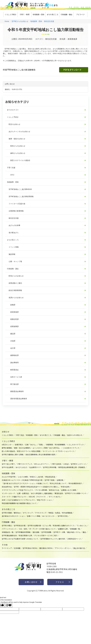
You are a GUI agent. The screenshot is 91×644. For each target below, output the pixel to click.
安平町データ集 (59, 532)
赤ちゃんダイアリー (42, 464)
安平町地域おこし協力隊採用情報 (20, 196)
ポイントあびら (55, 497)
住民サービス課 (14, 377)
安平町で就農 (50, 480)
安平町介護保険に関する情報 (13, 455)
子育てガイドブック (25, 464)
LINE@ (66, 464)
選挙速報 (36, 532)
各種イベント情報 (34, 516)
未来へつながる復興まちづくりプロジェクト (18, 500)
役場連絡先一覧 (8, 532)
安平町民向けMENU (30, 548)
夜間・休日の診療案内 (22, 448)
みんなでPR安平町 (9, 477)
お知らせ (6, 432)
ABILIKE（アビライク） (38, 497)
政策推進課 (13, 312)
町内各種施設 (67, 513)
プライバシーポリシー (63, 548)
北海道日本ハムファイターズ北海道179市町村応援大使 (22, 480)
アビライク (80, 14)
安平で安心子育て (8, 464)
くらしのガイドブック (75, 445)
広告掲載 (17, 548)
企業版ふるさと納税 (69, 490)
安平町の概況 (7, 526)
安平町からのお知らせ (20, 21)
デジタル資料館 (41, 490)
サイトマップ (7, 548)
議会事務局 (13, 363)
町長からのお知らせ (15, 276)
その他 (5, 545)
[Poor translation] (9, 605)
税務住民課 (13, 319)
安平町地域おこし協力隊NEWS (19, 189)
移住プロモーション (45, 500)
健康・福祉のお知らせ (16, 139)
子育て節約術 (56, 464)
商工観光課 (13, 384)
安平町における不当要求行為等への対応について (20, 539)
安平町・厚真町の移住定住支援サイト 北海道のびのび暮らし (36, 487)
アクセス (60, 582)
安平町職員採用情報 (23, 532)
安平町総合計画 (20, 526)
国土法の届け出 (79, 548)
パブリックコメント (9, 529)
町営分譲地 (65, 487)
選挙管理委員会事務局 (17, 399)
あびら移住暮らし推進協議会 (42, 493)
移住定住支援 (49, 21)
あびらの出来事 (14, 225)
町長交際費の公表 (25, 535)
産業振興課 (13, 326)
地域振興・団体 (39, 14)
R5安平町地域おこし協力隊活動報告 (19, 70)
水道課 (11, 341)
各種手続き (19, 445)
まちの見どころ (52, 14)
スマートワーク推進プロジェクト (14, 497)
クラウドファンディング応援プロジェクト (17, 490)
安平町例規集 (46, 532)
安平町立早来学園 (50, 467)
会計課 (11, 348)
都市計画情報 (7, 448)
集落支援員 (59, 493)
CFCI (11, 175)
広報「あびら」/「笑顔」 (35, 445)
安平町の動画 (7, 513)
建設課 (11, 334)
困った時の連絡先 (8, 451)
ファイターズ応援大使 (16, 204)
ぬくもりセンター (49, 516)
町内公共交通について (58, 483)
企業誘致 (60, 480)
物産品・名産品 (54, 513)
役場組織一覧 (75, 529)
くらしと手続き (11, 14)
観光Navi (17, 513)
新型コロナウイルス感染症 (19, 160)
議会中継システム (74, 532)
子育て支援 (11, 168)
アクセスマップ (41, 513)
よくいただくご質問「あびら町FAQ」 (47, 448)
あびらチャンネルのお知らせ (19, 131)
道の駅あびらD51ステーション (13, 516)
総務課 (11, 305)
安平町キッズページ (78, 464)
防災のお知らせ (14, 124)
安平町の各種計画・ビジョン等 (39, 526)
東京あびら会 (54, 490)
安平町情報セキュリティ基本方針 (53, 539)
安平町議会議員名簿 (9, 535)
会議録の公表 (63, 529)
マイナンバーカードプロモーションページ (58, 451)
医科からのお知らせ (16, 146)
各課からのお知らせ (15, 298)
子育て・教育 (25, 14)
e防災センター (7, 445)
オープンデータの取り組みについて (42, 529)
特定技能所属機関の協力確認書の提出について (19, 503)
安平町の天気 (63, 516)
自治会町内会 (7, 487)
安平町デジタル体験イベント (76, 493)
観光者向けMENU (46, 548)
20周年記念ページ (74, 539)
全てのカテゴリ (13, 110)
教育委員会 (13, 370)
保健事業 (50, 445)
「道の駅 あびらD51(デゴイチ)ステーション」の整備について (25, 483)
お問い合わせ (31, 582)
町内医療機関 (60, 445)
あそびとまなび (21, 467)
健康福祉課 (13, 355)
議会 (84, 532)
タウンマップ (28, 513)
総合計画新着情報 (14, 290)
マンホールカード (8, 493)
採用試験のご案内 (14, 283)
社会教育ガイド (35, 467)
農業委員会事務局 (15, 391)
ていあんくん (82, 526)
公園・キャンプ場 (14, 261)
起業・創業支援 (23, 493)
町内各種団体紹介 (75, 483)
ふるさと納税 (23, 477)
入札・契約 (23, 529)
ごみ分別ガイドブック (71, 448)
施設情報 (11, 254)
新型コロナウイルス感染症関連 (29, 451)
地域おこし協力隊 (36, 477)
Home (7, 21)
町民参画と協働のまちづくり (64, 526)
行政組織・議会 (66, 14)
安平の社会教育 (8, 467)
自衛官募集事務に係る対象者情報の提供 (40, 455)
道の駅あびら (13, 233)
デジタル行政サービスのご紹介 (46, 535)
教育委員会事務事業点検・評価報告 (72, 467)
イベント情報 (13, 247)
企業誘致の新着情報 (15, 211)
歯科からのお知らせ (16, 153)
